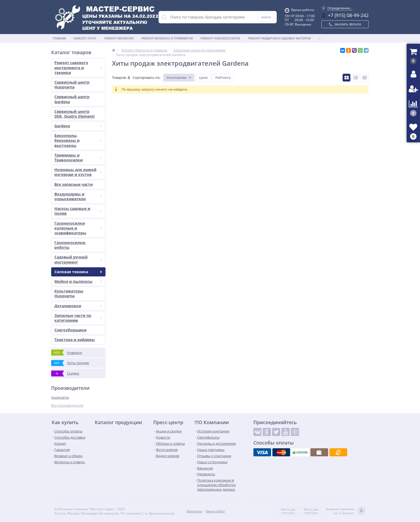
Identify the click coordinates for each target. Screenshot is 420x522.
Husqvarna (60, 397)
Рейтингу (223, 77)
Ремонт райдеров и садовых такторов (279, 38)
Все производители (67, 406)
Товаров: (119, 77)
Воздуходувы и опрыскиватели (78, 196)
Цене (203, 77)
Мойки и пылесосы (78, 281)
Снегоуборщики (70, 330)
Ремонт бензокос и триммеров (167, 38)
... (320, 38)
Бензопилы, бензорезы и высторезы (78, 140)
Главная (59, 38)
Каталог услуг (85, 38)
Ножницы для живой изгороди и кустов (78, 172)
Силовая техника (78, 272)
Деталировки (78, 306)
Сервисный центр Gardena (72, 99)
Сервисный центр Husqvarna (72, 85)
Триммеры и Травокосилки (78, 158)
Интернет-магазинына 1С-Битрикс (346, 511)
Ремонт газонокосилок (220, 38)
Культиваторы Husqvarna (69, 293)
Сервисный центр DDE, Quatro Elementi (74, 114)
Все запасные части (74, 184)
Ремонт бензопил (119, 38)
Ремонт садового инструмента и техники (78, 67)
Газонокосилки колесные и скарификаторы (78, 228)
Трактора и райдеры (75, 340)
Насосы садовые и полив (78, 211)
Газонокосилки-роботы (70, 245)
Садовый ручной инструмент (78, 259)
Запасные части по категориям (78, 318)
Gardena (78, 126)
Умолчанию (176, 77)
